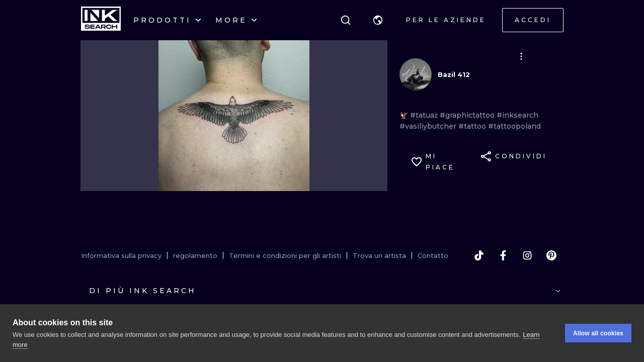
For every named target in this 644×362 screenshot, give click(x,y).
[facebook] (503, 255)
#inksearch (517, 115)
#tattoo (473, 126)
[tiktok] (479, 255)
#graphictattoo (468, 115)
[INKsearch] (101, 20)
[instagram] (527, 255)
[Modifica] (521, 56)
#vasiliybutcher (429, 126)
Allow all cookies (598, 333)
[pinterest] (551, 255)
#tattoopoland (514, 126)
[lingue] (378, 20)
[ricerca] (346, 20)
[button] (378, 20)
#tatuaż (425, 115)
